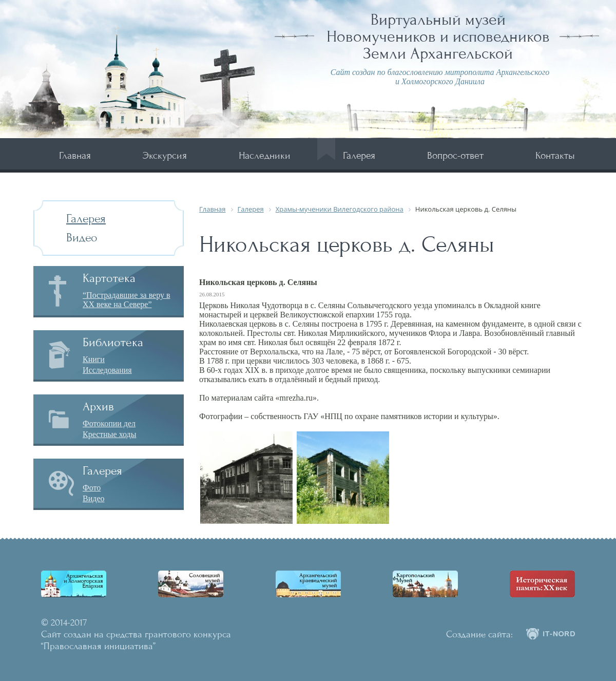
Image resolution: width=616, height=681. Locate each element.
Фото (92, 488)
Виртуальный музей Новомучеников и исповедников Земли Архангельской (438, 36)
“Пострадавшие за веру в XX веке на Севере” (127, 300)
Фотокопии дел (109, 423)
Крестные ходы (110, 434)
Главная (75, 155)
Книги (94, 359)
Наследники (265, 155)
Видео (82, 238)
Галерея (359, 155)
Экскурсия (165, 155)
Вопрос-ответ (455, 155)
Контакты (555, 155)
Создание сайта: (479, 634)
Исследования (107, 370)
